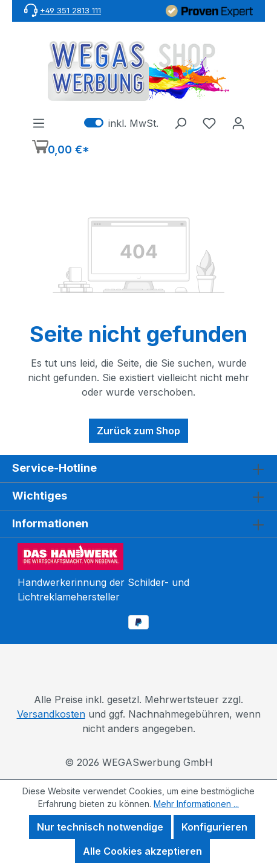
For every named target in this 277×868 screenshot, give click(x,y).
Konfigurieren (214, 827)
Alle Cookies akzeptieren (142, 851)
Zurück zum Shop (138, 431)
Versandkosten (51, 714)
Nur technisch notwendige (100, 827)
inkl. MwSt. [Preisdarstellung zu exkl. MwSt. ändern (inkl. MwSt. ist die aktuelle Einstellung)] (121, 123)
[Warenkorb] (61, 148)
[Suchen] (180, 123)
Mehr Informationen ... (196, 804)
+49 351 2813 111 (70, 10)
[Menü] (39, 123)
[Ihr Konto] (238, 123)
